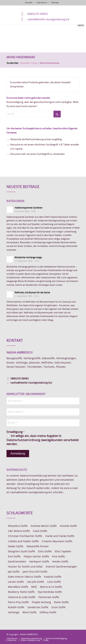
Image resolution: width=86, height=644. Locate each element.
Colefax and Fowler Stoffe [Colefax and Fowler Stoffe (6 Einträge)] (23, 541)
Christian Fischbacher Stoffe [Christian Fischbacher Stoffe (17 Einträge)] (25, 536)
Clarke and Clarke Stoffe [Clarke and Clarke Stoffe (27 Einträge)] (60, 536)
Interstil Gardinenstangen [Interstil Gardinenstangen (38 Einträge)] (61, 567)
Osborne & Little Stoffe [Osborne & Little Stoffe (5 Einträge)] (22, 597)
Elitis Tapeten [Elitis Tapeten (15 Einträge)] (63, 552)
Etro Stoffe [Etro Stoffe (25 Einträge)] (14, 557)
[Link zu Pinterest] (66, 634)
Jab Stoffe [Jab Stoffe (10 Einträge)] (14, 572)
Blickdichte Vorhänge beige (28, 258)
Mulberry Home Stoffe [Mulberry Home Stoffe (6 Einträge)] (21, 592)
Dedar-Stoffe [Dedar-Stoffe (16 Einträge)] (16, 547)
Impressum (42, 3)
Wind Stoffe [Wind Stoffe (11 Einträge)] (29, 613)
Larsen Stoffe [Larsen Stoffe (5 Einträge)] (16, 582)
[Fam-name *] (43, 412)
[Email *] (43, 423)
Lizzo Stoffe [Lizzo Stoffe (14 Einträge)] (54, 582)
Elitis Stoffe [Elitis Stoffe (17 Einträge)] (45, 552)
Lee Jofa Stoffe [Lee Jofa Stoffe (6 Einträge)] (36, 582)
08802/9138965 (38, 14)
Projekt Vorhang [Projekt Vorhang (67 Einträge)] (41, 602)
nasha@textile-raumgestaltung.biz (48, 19)
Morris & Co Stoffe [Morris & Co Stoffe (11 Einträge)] (51, 587)
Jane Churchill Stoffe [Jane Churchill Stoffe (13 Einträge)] (35, 572)
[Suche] (34, 114)
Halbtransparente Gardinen (29, 208)
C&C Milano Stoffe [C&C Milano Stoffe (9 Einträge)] (19, 531)
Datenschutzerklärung (33, 476)
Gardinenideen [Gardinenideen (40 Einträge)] (17, 562)
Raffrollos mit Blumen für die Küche (32, 293)
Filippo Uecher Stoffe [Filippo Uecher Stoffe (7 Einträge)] (36, 557)
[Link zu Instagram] (61, 634)
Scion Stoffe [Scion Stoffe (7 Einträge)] (58, 607)
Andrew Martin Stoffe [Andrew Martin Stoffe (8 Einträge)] (44, 526)
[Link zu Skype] (71, 634)
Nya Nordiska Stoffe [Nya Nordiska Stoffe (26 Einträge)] (50, 592)
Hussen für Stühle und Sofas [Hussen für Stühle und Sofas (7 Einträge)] (25, 567)
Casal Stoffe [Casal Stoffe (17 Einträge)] (40, 531)
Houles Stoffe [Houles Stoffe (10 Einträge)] (60, 562)
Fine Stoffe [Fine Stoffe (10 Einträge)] (58, 557)
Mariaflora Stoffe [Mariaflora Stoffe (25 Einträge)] (18, 587)
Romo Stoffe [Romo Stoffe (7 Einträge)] (61, 602)
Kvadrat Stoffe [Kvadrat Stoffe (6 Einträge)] (53, 577)
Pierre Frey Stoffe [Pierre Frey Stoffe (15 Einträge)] (18, 602)
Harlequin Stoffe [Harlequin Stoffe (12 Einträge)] (39, 562)
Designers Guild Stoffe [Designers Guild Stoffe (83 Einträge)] (21, 552)
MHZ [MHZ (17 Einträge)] (34, 587)
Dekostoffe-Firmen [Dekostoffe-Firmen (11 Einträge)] (37, 547)
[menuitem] (12, 639)
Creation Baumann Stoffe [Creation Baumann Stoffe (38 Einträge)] (57, 541)
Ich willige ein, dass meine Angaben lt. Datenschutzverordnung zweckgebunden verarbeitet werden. (43, 440)
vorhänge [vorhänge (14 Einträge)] (14, 613)
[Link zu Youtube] (77, 634)
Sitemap (55, 3)
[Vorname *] (43, 401)
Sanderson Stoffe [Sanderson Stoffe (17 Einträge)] (38, 607)
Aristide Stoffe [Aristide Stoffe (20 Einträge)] (68, 526)
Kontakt (29, 3)
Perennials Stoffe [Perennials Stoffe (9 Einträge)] (49, 597)
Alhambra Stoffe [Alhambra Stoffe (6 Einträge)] (18, 526)
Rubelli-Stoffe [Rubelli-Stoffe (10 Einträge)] (16, 607)
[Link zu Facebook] (55, 634)
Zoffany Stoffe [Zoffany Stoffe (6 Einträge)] (48, 613)
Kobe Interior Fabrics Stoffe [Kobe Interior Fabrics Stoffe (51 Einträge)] (24, 577)
